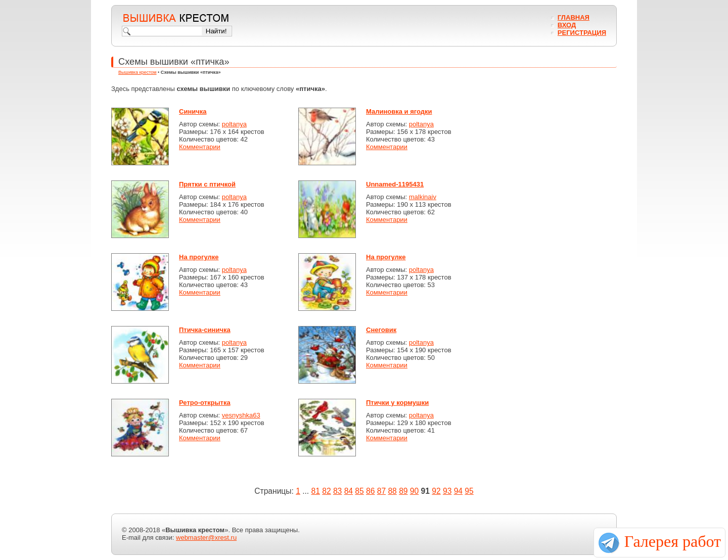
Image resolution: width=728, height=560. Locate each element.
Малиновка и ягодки (399, 111)
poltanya (234, 124)
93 (447, 491)
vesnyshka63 (241, 415)
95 (469, 491)
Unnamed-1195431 (395, 184)
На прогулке (199, 257)
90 (414, 491)
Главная (574, 17)
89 (403, 491)
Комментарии (200, 147)
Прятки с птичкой (207, 184)
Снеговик (381, 330)
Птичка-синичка (205, 330)
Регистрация (582, 33)
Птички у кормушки (397, 403)
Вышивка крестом (138, 72)
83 (337, 491)
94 (458, 491)
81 (316, 491)
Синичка (193, 111)
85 (359, 491)
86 (370, 491)
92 (436, 491)
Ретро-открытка (205, 403)
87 (381, 491)
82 (326, 491)
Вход (567, 25)
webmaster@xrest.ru (206, 538)
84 (349, 491)
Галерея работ (673, 541)
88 (392, 491)
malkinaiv (423, 197)
